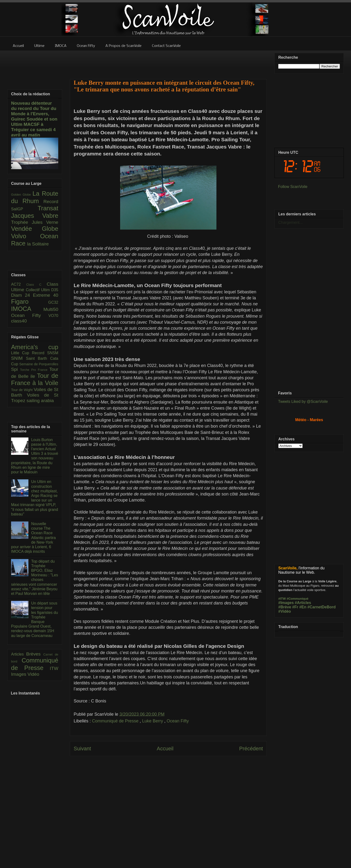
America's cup (35, 347)
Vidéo (33, 674)
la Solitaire (38, 244)
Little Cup (22, 353)
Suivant (82, 749)
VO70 (53, 316)
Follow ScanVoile (293, 187)
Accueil (165, 749)
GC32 (53, 302)
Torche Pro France (35, 370)
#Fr (295, 607)
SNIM (19, 358)
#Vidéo (285, 611)
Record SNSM (45, 353)
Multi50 (51, 309)
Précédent (251, 749)
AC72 (19, 284)
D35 (55, 290)
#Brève (285, 607)
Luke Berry (153, 721)
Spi (16, 369)
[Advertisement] (168, 62)
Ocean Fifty (178, 721)
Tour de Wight (22, 390)
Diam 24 (22, 295)
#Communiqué (298, 599)
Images (19, 674)
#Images (286, 603)
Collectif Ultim (38, 290)
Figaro (30, 302)
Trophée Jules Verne (35, 222)
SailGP (24, 209)
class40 (19, 321)
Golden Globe (22, 195)
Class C (36, 285)
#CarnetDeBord (322, 607)
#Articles (303, 603)
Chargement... (290, 222)
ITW (54, 668)
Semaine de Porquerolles (39, 364)
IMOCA (27, 309)
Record (51, 202)
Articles (19, 654)
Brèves (35, 654)
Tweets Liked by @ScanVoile (303, 402)
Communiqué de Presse (116, 721)
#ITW (282, 599)
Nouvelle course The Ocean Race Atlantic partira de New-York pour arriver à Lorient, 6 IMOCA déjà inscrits (33, 538)
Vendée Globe (35, 229)
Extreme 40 (46, 295)
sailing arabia (40, 401)
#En (303, 607)
